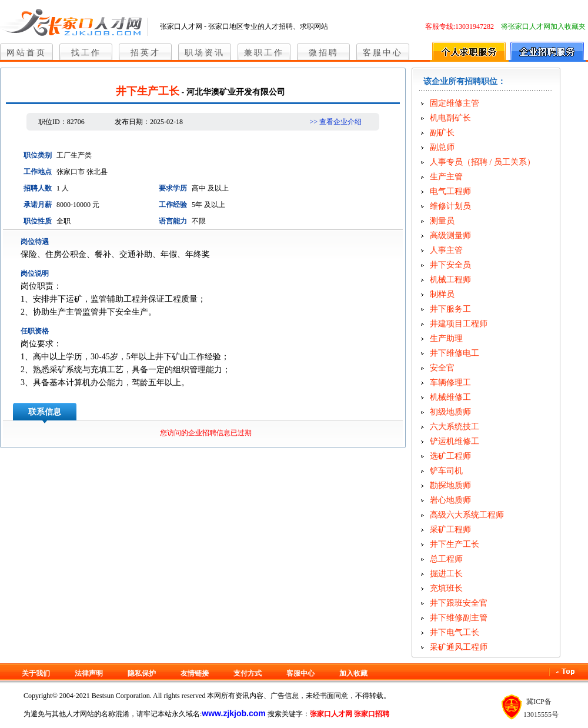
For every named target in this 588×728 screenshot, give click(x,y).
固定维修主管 (455, 103)
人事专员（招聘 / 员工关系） (482, 162)
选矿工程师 (450, 456)
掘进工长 (446, 574)
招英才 (146, 53)
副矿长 (442, 133)
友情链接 (195, 673)
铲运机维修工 (455, 441)
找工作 (86, 53)
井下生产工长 (455, 544)
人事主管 (446, 250)
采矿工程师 (450, 530)
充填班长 (446, 588)
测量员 (442, 221)
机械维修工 (450, 397)
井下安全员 (450, 265)
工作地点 (38, 172)
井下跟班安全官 (459, 603)
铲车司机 (446, 471)
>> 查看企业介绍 (335, 122)
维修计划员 (450, 206)
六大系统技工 (455, 427)
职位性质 (38, 221)
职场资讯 (205, 53)
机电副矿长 (450, 118)
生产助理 (446, 338)
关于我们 (36, 673)
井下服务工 (450, 309)
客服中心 (383, 53)
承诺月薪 (38, 205)
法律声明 (89, 673)
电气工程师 (450, 191)
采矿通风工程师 (459, 647)
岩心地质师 (450, 500)
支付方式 (248, 673)
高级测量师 (450, 236)
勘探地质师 (450, 485)
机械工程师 (450, 280)
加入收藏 (353, 673)
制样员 (442, 294)
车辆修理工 (450, 383)
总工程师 (446, 559)
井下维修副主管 (459, 618)
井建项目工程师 (459, 324)
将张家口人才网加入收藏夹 (543, 26)
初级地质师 (450, 412)
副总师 (442, 147)
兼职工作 (264, 53)
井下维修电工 (455, 353)
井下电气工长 (455, 632)
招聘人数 (38, 188)
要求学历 (173, 188)
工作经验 (173, 205)
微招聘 (324, 53)
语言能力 (173, 221)
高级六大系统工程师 (467, 515)
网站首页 (26, 53)
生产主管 (446, 177)
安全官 (442, 368)
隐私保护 (142, 673)
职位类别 (38, 155)
